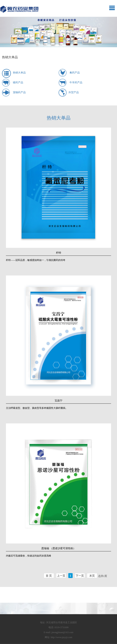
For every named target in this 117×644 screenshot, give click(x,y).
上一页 (61, 576)
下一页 (80, 576)
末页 (92, 576)
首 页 (49, 576)
